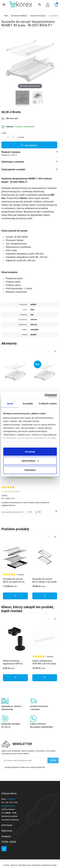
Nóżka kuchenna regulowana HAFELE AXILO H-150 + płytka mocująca (13, 665)
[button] (40, 5)
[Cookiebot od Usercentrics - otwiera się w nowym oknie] (45, 396)
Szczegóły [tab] (28, 403)
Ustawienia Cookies (49, 865)
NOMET (34, 335)
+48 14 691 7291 (11, 802)
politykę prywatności (37, 767)
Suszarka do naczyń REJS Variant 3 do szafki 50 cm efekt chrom (44, 582)
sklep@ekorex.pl (8, 806)
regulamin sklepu (19, 767)
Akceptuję (30, 451)
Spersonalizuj (30, 461)
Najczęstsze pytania (9, 816)
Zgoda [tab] (10, 403)
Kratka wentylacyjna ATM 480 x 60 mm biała (44, 662)
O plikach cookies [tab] (48, 403)
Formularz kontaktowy (10, 820)
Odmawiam (30, 470)
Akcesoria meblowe (19, 16)
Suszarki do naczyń (38, 16)
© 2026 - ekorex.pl (11, 865)
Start (6, 16)
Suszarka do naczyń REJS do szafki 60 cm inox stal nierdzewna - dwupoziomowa (14, 583)
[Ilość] (8, 137)
